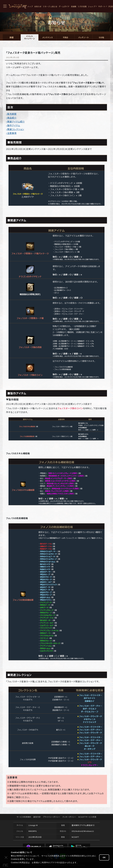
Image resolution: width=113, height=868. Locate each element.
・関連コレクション (15, 129)
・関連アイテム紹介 (15, 122)
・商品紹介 (11, 118)
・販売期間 (11, 114)
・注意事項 (11, 133)
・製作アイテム (13, 125)
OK (104, 857)
